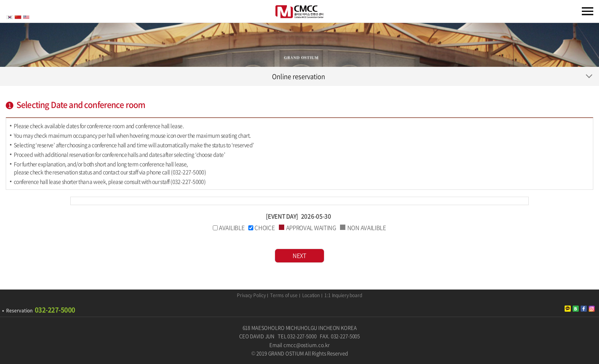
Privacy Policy (251, 296)
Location (311, 296)
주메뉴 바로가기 (0, 0)
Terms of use (284, 296)
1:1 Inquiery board (343, 296)
